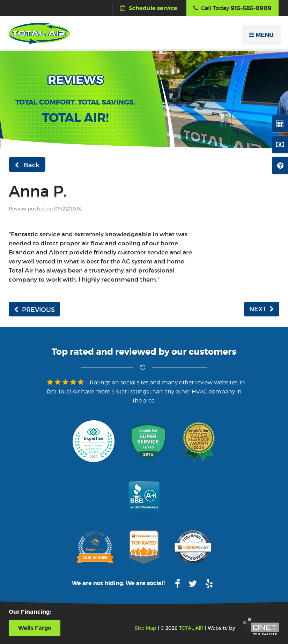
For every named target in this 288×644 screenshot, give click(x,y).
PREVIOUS (34, 310)
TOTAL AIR (191, 628)
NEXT (262, 309)
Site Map (146, 628)
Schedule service (149, 8)
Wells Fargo (35, 628)
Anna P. (38, 191)
